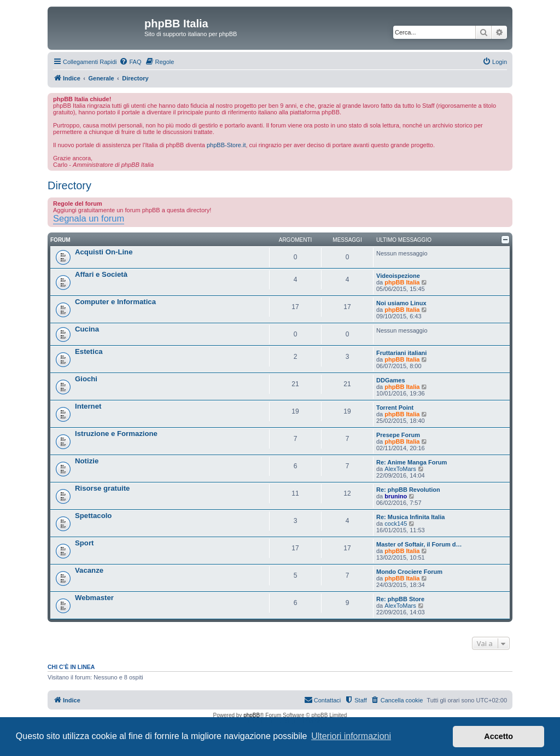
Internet (88, 406)
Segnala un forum (89, 218)
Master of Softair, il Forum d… (419, 544)
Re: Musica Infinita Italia (410, 517)
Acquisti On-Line (104, 252)
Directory (69, 185)
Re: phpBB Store (400, 599)
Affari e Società (101, 274)
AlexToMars (400, 469)
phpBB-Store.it (226, 145)
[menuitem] (130, 62)
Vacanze (89, 570)
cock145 (396, 524)
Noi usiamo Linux (401, 303)
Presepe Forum (398, 435)
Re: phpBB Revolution (408, 490)
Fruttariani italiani (401, 353)
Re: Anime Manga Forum (412, 462)
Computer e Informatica (115, 302)
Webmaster (94, 598)
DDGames (391, 380)
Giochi (86, 379)
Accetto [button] (498, 736)
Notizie (87, 461)
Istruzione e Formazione (116, 434)
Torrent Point (395, 408)
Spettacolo (93, 516)
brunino (396, 496)
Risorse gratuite (102, 488)
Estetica (89, 351)
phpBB (252, 715)
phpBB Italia (402, 282)
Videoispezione (398, 276)
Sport (84, 543)
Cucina (87, 329)
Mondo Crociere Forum (409, 572)
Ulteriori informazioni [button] (351, 736)
